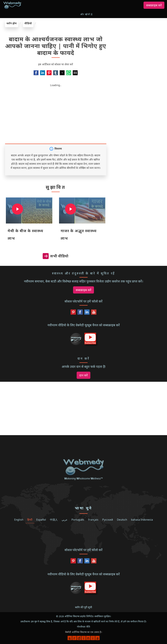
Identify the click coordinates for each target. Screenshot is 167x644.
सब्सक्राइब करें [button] (154, 5)
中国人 (54, 520)
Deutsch (122, 520)
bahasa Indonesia (142, 520)
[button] (87, 14)
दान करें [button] (83, 375)
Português (78, 520)
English (19, 520)
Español (41, 520)
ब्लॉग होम (12, 23)
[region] (139, 40)
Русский (108, 520)
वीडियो (28, 23)
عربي (65, 520)
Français (93, 520)
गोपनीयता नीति (83, 627)
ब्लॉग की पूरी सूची (83, 607)
